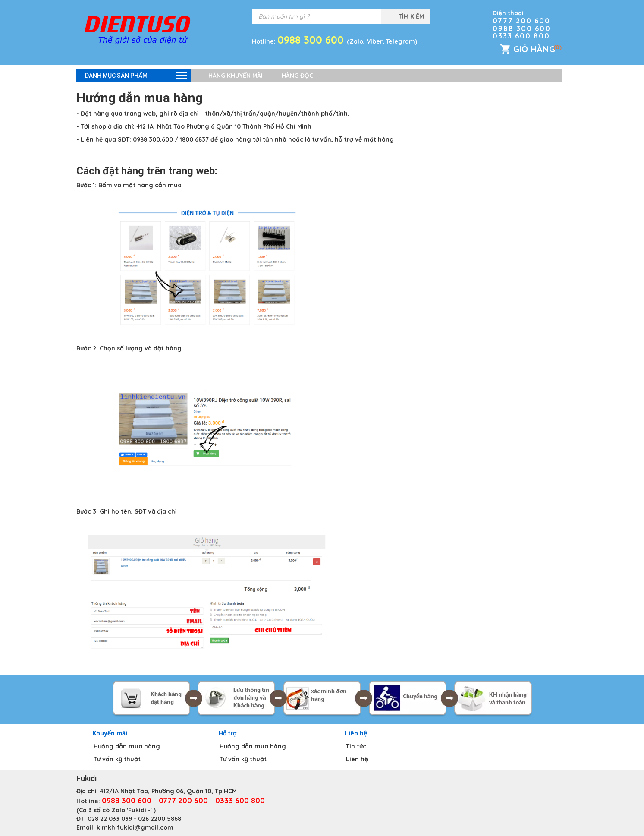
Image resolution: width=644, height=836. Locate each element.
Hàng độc (297, 76)
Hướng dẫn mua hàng (127, 746)
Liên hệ (357, 759)
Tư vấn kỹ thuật (117, 759)
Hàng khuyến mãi (236, 76)
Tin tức (356, 746)
